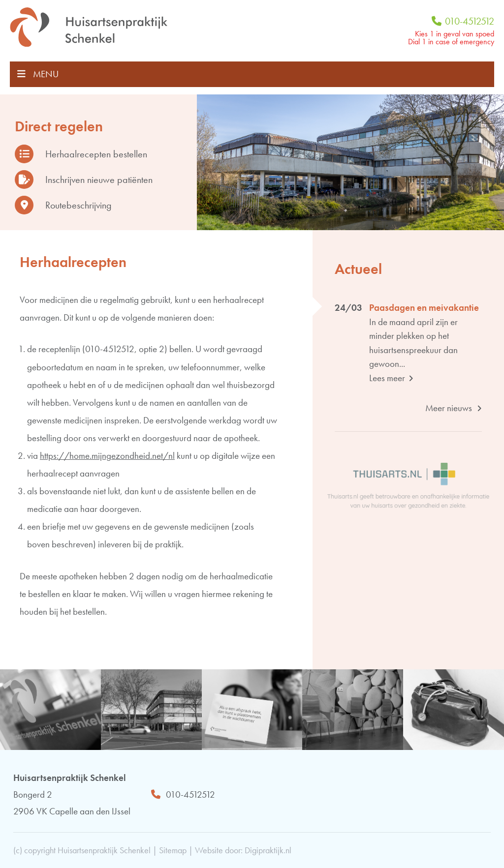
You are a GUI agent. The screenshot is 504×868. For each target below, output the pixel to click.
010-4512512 (463, 21)
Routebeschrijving (63, 205)
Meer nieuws (454, 408)
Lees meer (391, 378)
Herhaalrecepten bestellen (81, 154)
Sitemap (173, 850)
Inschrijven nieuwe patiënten (84, 180)
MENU (38, 74)
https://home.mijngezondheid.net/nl (107, 456)
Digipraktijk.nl (268, 850)
